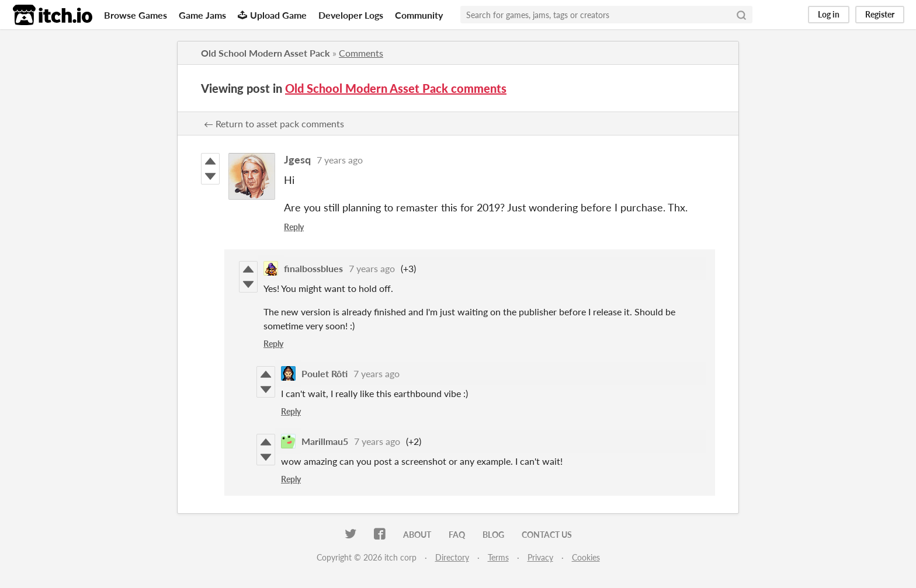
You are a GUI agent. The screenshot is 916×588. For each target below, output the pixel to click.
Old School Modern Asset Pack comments (396, 88)
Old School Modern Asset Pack (266, 53)
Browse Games (136, 15)
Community (419, 15)
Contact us (547, 535)
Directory (452, 557)
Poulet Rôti (325, 373)
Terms (498, 557)
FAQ (457, 535)
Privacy (540, 557)
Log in (829, 14)
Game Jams (202, 15)
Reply (294, 227)
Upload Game (272, 15)
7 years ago (340, 160)
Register (880, 14)
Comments (361, 53)
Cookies (586, 557)
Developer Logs (351, 15)
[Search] (741, 15)
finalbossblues (313, 268)
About (417, 535)
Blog (493, 535)
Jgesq (297, 159)
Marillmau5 (325, 441)
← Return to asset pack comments (274, 123)
